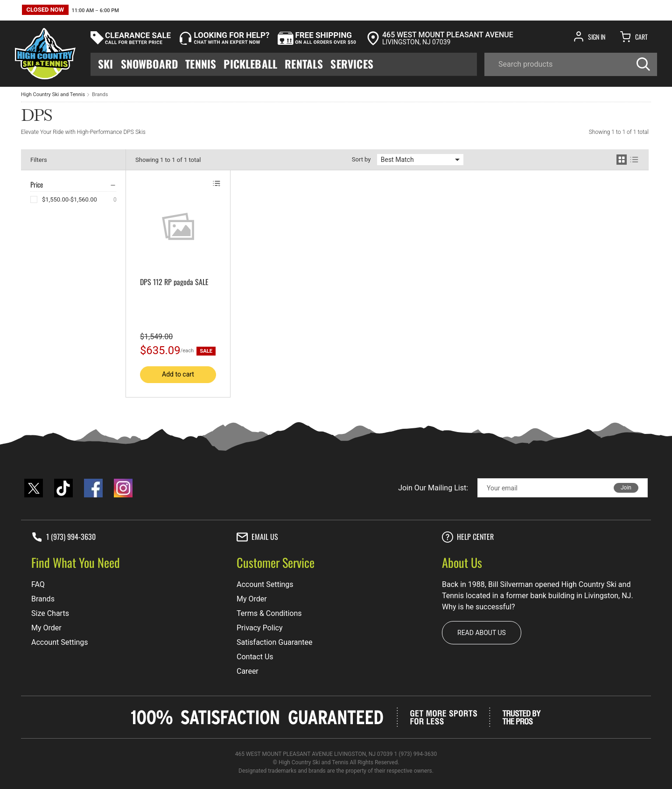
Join (626, 488)
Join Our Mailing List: (433, 488)
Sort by (361, 159)
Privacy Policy (260, 628)
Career (248, 671)
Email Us (257, 537)
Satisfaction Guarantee (275, 642)
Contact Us (255, 657)
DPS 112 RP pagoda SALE (174, 282)
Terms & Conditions (269, 613)
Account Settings (60, 642)
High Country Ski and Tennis (53, 94)
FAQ (38, 584)
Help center (468, 537)
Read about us (482, 633)
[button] (70, 11)
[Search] (571, 64)
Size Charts (50, 613)
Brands (100, 94)
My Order (46, 628)
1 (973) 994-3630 (63, 537)
